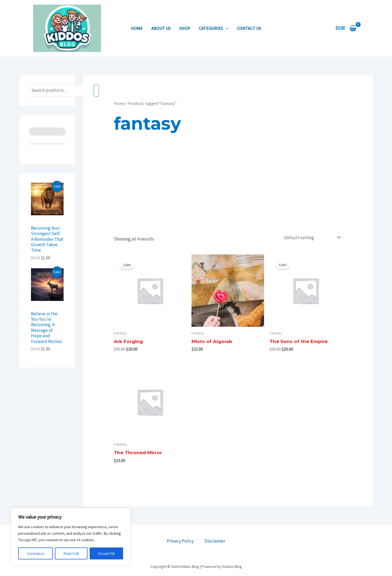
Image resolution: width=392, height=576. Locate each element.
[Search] (96, 90)
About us (161, 28)
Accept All (106, 553)
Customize (36, 553)
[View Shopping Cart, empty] (346, 28)
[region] (71, 537)
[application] (226, 28)
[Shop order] (311, 237)
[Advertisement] (228, 191)
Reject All (71, 553)
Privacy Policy (180, 541)
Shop (185, 28)
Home (137, 28)
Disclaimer (215, 541)
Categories (214, 28)
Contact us (249, 28)
